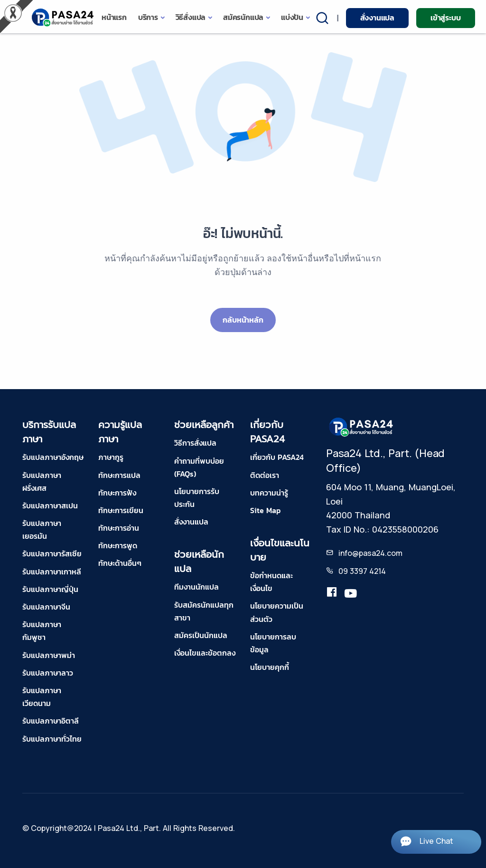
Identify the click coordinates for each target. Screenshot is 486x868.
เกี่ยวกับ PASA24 (277, 457)
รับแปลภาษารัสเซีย (52, 553)
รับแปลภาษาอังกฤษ (53, 457)
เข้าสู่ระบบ (445, 18)
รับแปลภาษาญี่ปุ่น (50, 589)
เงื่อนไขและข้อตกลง (205, 653)
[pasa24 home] (63, 17)
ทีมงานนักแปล (196, 587)
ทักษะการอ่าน (119, 528)
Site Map (265, 510)
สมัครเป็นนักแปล (201, 635)
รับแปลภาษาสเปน (50, 506)
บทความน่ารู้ (269, 493)
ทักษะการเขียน (121, 510)
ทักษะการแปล (119, 475)
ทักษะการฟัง (117, 493)
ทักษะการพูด (118, 545)
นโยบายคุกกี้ (270, 667)
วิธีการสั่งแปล (195, 443)
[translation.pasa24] (332, 594)
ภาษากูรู (111, 457)
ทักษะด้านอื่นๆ (120, 563)
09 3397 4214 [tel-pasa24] (362, 571)
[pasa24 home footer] (362, 427)
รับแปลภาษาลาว (48, 673)
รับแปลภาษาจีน (46, 607)
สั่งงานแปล (377, 18)
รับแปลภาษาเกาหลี (52, 572)
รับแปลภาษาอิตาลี (51, 721)
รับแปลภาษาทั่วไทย (52, 739)
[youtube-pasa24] (351, 594)
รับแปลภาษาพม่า (49, 655)
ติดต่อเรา (265, 475)
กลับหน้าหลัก (243, 320)
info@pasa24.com (370, 553)
